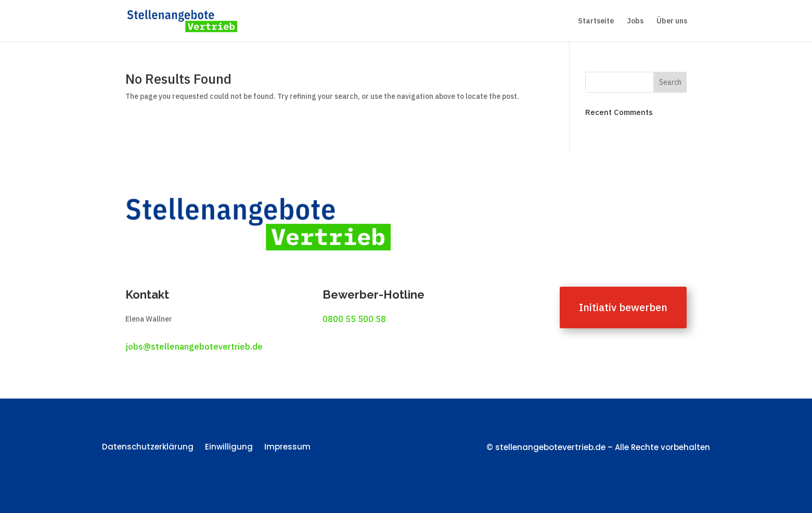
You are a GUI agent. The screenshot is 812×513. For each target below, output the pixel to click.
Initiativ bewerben (623, 307)
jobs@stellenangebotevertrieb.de (194, 347)
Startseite (596, 21)
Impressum (287, 448)
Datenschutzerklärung (148, 448)
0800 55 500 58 (354, 319)
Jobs (635, 21)
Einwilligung (229, 448)
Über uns (672, 21)
